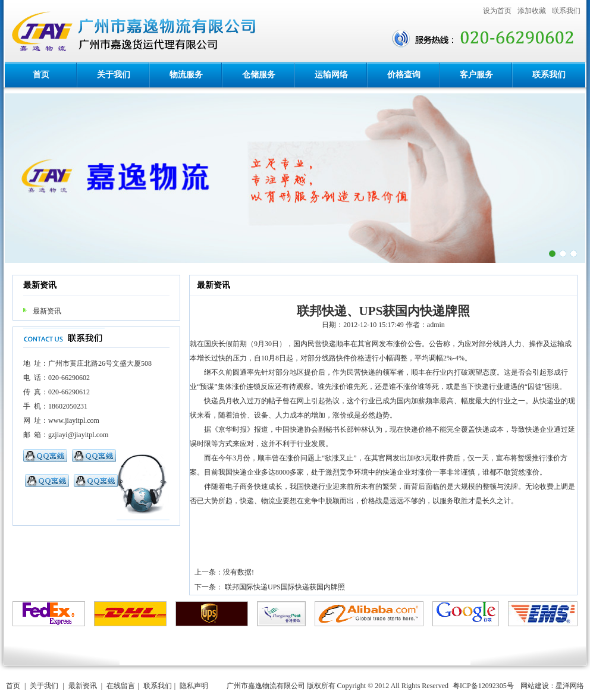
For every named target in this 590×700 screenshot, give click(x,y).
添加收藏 (532, 11)
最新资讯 (47, 311)
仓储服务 (259, 75)
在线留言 (121, 686)
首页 (41, 75)
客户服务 (476, 75)
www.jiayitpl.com (74, 420)
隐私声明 (194, 686)
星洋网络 (570, 686)
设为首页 (497, 11)
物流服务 (186, 75)
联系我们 (566, 11)
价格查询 (404, 75)
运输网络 (331, 75)
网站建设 (535, 686)
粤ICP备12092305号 (483, 686)
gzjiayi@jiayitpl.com (78, 435)
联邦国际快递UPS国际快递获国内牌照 (285, 587)
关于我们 (114, 75)
